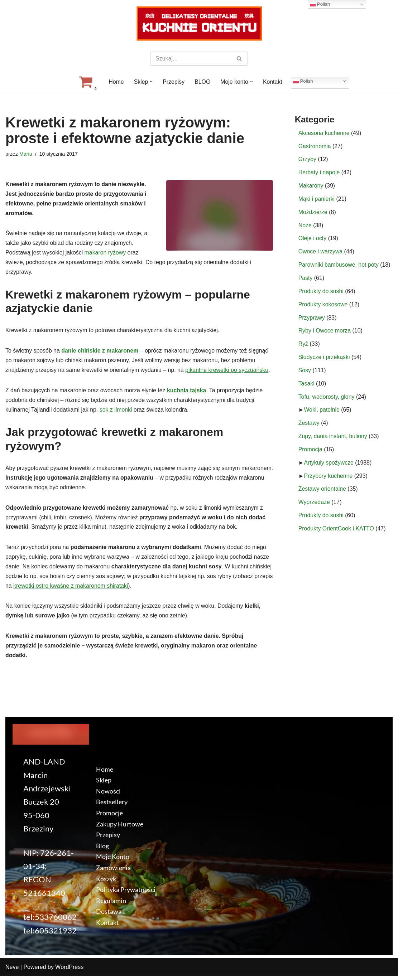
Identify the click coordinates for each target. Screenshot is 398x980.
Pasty (306, 280)
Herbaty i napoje (319, 173)
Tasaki (306, 386)
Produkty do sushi (321, 293)
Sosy (305, 373)
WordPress (69, 971)
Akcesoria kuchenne (324, 133)
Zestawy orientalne (322, 493)
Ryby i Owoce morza (325, 333)
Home (116, 82)
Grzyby (308, 160)
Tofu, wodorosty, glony (327, 399)
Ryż (303, 346)
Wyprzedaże (314, 506)
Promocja (311, 453)
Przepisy (174, 82)
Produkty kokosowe (323, 306)
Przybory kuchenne (329, 479)
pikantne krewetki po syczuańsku (229, 372)
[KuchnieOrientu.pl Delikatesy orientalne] (199, 24)
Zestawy (309, 426)
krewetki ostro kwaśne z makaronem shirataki (113, 589)
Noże (305, 226)
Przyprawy (312, 319)
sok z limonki (117, 412)
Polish (303, 81)
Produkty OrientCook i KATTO (337, 532)
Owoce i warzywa (321, 253)
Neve (12, 971)
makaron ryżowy (106, 254)
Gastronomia (315, 147)
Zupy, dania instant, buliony (333, 439)
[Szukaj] (191, 59)
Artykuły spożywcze (329, 466)
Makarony (311, 186)
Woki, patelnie (322, 413)
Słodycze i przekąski (324, 360)
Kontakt (273, 82)
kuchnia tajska (188, 392)
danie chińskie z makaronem (100, 352)
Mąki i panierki (317, 200)
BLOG (202, 82)
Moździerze (313, 213)
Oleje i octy (313, 240)
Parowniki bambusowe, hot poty (339, 266)
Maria (26, 154)
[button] (151, 82)
